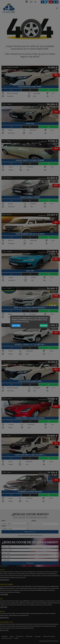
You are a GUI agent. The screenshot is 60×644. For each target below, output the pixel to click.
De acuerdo (44, 326)
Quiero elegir (16, 326)
